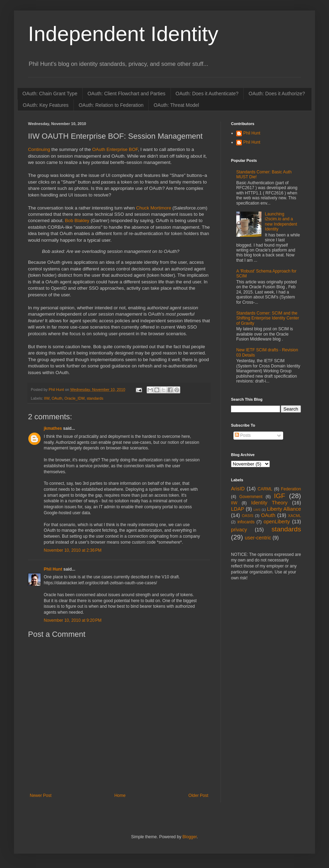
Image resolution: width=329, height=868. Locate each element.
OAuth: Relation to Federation (111, 105)
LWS (257, 509)
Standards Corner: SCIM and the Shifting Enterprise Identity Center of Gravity (268, 318)
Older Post (198, 795)
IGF (280, 496)
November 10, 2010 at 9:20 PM (73, 620)
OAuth (57, 398)
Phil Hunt (57, 390)
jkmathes (53, 428)
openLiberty (277, 522)
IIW (47, 398)
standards (95, 398)
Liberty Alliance (284, 509)
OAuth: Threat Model (176, 105)
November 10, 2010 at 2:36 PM (73, 550)
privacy (239, 530)
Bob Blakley (77, 221)
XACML (295, 516)
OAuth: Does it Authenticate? (207, 94)
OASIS (248, 516)
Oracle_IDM (75, 398)
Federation (291, 489)
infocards (246, 522)
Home (120, 795)
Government (251, 497)
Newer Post (41, 795)
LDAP (238, 509)
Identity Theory (269, 503)
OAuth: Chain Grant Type (50, 94)
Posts (243, 435)
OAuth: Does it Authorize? (277, 94)
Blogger (190, 837)
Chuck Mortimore (154, 208)
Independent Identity (123, 34)
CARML (265, 489)
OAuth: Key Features (46, 105)
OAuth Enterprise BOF (115, 149)
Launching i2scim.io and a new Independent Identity (281, 222)
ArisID (238, 489)
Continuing (39, 149)
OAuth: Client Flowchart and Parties (127, 94)
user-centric (258, 538)
